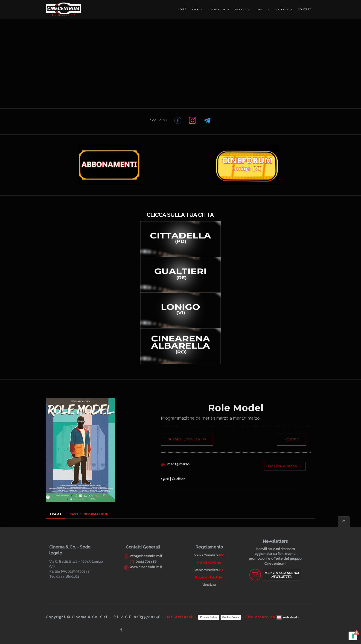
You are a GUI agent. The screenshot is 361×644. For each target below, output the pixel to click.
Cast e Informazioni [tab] (89, 514)
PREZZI (261, 10)
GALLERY (283, 10)
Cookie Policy (231, 617)
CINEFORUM (217, 10)
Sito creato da (273, 617)
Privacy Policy (209, 617)
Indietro (291, 439)
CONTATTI (305, 9)
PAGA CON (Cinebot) (285, 466)
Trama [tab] (56, 514)
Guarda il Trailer (187, 439)
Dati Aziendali (179, 617)
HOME (182, 9)
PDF (222, 555)
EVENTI (241, 10)
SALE (196, 10)
